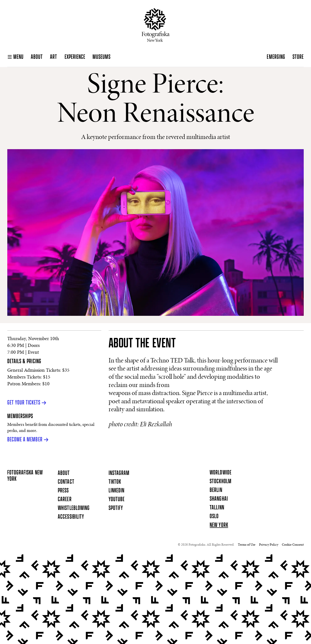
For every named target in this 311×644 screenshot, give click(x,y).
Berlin (216, 490)
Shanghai (219, 499)
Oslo (214, 516)
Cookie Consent (293, 545)
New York (219, 525)
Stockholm (220, 481)
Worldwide (220, 473)
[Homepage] (156, 25)
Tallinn (217, 508)
